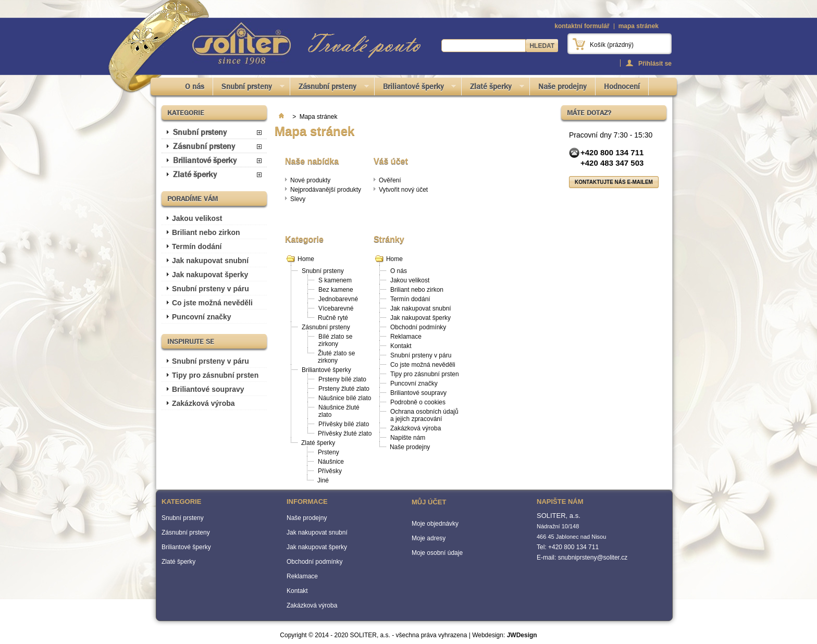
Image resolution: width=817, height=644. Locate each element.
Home (306, 259)
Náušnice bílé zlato (345, 398)
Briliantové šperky (416, 88)
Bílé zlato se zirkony (335, 340)
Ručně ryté (333, 318)
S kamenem (335, 280)
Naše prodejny (562, 86)
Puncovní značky (202, 317)
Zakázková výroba (203, 403)
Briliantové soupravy (208, 389)
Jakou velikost (197, 218)
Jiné (323, 480)
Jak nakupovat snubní (210, 261)
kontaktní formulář (582, 26)
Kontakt (401, 346)
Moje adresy (429, 538)
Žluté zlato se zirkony (336, 357)
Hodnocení (622, 86)
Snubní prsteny (249, 88)
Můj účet (429, 502)
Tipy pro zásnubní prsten (215, 375)
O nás (195, 86)
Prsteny (329, 452)
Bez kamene (336, 290)
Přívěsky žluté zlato (345, 434)
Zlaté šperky (493, 88)
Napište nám (408, 438)
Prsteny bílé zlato (342, 379)
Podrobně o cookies (418, 402)
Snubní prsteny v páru (211, 289)
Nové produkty (310, 180)
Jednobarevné (338, 299)
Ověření (390, 180)
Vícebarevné (336, 308)
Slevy (298, 199)
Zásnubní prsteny (330, 88)
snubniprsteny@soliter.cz (593, 558)
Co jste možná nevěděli (212, 303)
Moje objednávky (435, 524)
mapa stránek (639, 26)
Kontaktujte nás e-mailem (614, 182)
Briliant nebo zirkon (206, 232)
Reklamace (406, 337)
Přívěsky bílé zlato (344, 424)
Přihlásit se (655, 63)
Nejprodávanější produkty (326, 190)
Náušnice (331, 462)
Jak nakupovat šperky (210, 275)
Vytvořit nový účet (403, 190)
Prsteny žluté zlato (344, 389)
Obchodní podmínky (418, 327)
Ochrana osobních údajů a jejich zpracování (424, 415)
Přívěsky (330, 471)
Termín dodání (197, 246)
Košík (612, 45)
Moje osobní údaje (437, 553)
